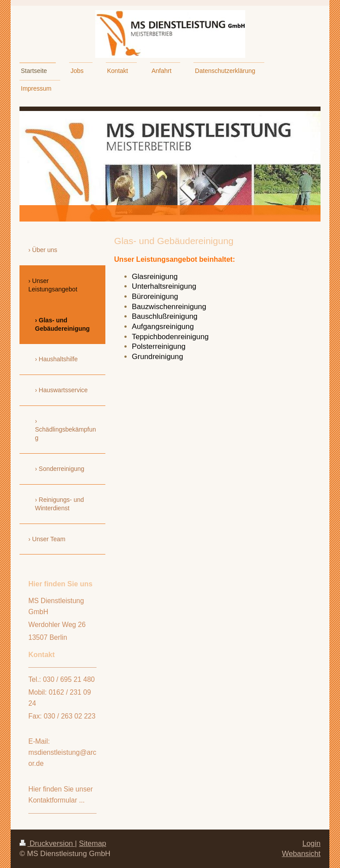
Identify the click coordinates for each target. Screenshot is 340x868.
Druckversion (47, 843)
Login (311, 843)
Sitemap (93, 843)
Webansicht (301, 854)
